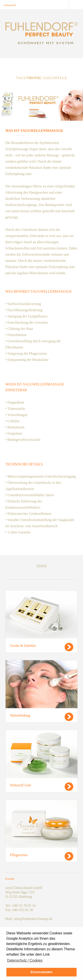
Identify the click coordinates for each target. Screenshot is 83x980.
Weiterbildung (20, 715)
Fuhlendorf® (10, 5)
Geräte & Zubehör (23, 646)
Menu (76, 5)
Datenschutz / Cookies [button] (25, 960)
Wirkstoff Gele (20, 785)
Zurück (41, 566)
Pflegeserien (19, 855)
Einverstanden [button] (41, 972)
